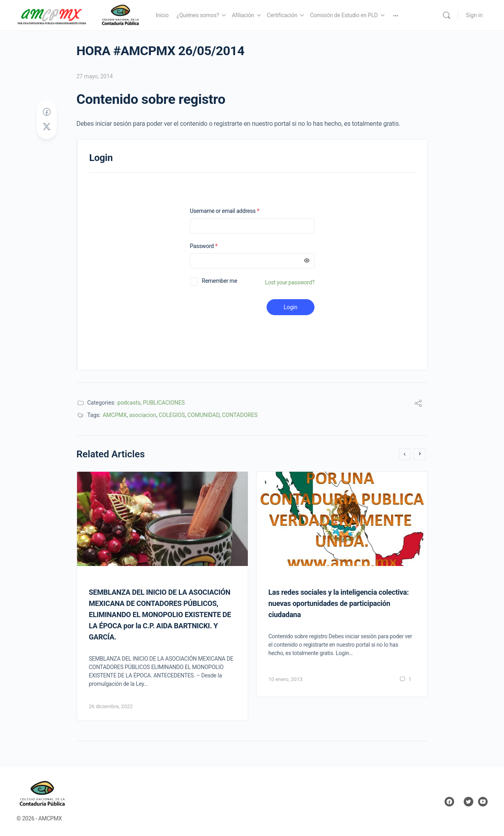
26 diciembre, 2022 (111, 706)
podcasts (129, 403)
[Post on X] (47, 127)
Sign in (474, 15)
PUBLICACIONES (164, 403)
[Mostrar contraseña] (307, 261)
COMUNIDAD (203, 415)
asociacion (143, 415)
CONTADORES (240, 415)
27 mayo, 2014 (95, 76)
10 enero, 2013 (286, 679)
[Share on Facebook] (47, 112)
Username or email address (235, 211)
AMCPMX (115, 415)
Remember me (220, 281)
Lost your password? (290, 282)
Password (214, 246)
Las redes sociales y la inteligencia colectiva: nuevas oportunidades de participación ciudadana (339, 603)
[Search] (447, 15)
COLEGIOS (172, 415)
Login (291, 307)
